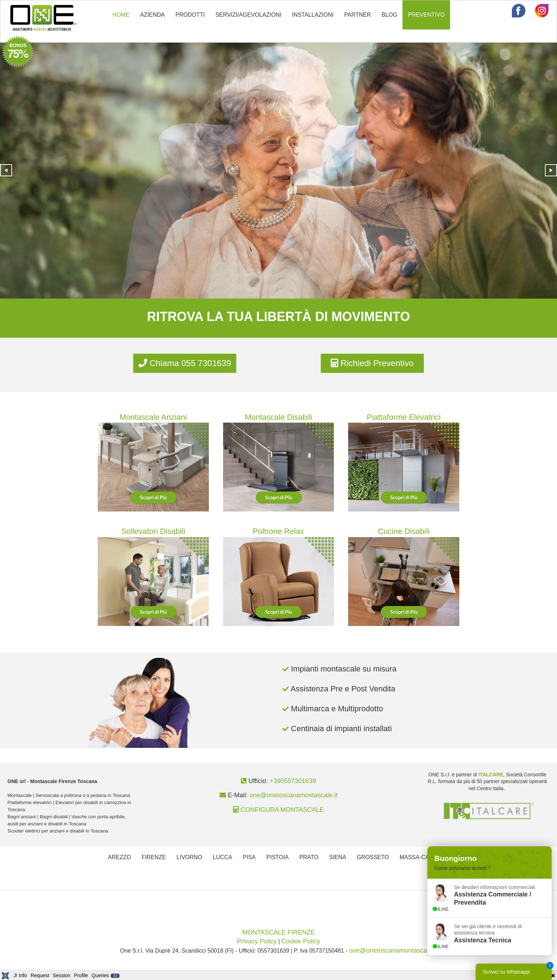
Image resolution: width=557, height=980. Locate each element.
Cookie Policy (301, 941)
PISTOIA (278, 857)
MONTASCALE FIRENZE (279, 932)
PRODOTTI (190, 15)
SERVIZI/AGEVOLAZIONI (248, 15)
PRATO (309, 857)
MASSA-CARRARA (424, 857)
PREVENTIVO (426, 15)
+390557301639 (293, 781)
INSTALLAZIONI (313, 15)
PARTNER (358, 15)
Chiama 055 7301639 (185, 363)
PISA (249, 857)
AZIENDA (152, 15)
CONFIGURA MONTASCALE (282, 810)
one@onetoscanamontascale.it (293, 795)
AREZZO (120, 857)
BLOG (389, 15)
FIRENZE (154, 857)
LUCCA (222, 857)
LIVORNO (189, 857)
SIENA (337, 857)
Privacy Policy (257, 941)
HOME (121, 15)
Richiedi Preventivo (372, 363)
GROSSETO (373, 857)
